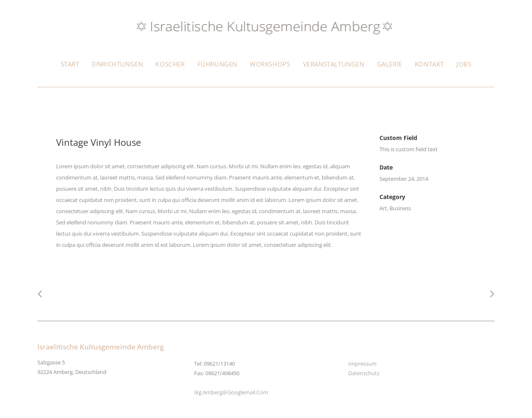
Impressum (362, 364)
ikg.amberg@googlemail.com (231, 392)
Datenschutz (364, 373)
